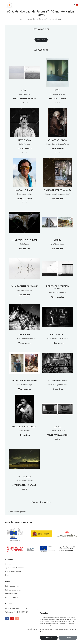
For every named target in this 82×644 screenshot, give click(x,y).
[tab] (41, 40)
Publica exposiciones (13, 590)
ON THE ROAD (24, 477)
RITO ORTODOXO (57, 335)
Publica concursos (12, 586)
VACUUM (57, 240)
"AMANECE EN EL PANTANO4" (24, 286)
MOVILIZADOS (24, 140)
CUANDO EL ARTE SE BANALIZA (57, 190)
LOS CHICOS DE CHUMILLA (24, 427)
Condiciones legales (13, 571)
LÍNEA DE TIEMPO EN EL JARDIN (24, 240)
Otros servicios (11, 594)
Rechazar (68, 638)
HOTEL (57, 90)
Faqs (7, 575)
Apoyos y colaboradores (15, 568)
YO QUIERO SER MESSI (57, 381)
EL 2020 (58, 427)
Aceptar (49, 638)
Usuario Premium (12, 597)
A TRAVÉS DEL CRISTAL (58, 140)
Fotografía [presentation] (41, 40)
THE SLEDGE (24, 335)
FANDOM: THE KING (24, 190)
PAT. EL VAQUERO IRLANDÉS (24, 381)
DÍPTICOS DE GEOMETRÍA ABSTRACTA (58, 287)
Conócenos (10, 564)
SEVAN (24, 90)
